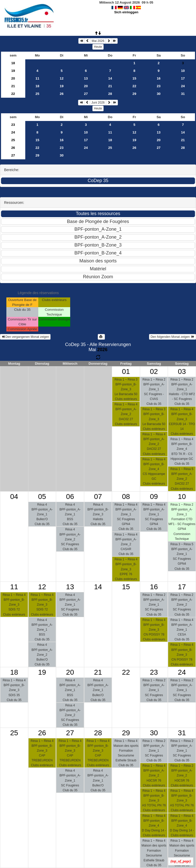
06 (70, 497)
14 (110, 78)
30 (159, 94)
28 (110, 94)
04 (14, 497)
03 (182, 371)
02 (154, 371)
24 (183, 86)
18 (13, 63)
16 (159, 78)
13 (86, 78)
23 (159, 86)
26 (62, 94)
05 (42, 497)
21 (13, 86)
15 (134, 78)
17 (183, 78)
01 (126, 371)
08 (126, 497)
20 (13, 78)
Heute (98, 47)
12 (62, 78)
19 (13, 71)
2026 (102, 350)
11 (37, 78)
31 (183, 94)
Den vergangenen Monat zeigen (25, 337)
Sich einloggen (126, 12)
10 (183, 71)
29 (134, 94)
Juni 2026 (98, 103)
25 (37, 94)
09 (154, 497)
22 (134, 86)
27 (86, 94)
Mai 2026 (98, 41)
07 (98, 497)
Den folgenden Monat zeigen (173, 337)
